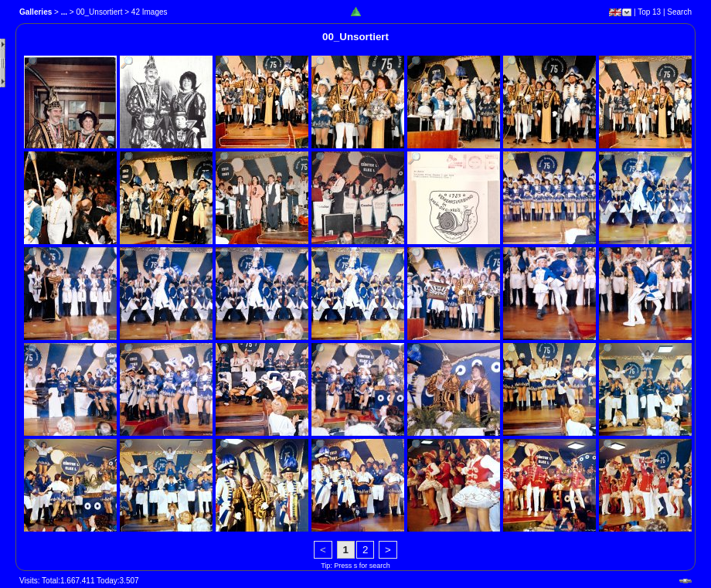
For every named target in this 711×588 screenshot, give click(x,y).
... (64, 12)
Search (679, 12)
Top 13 (649, 12)
